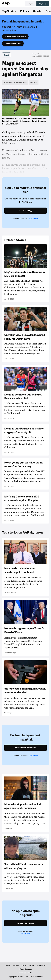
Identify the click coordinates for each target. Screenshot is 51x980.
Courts (37, 11)
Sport (6, 55)
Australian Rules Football (15, 82)
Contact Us (41, 966)
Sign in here (33, 219)
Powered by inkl (26, 973)
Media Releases (26, 969)
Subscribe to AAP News (15, 37)
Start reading (26, 211)
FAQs (24, 966)
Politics (24, 11)
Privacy (16, 966)
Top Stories (9, 11)
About (32, 966)
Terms (8, 966)
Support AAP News (26, 923)
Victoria (34, 82)
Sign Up (43, 3)
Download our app (13, 43)
